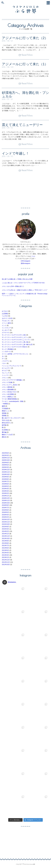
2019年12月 (6, 470)
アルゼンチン (6, 321)
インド (4, 325)
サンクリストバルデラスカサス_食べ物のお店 (17, 344)
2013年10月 (6, 538)
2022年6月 (5, 453)
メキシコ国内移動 (8, 390)
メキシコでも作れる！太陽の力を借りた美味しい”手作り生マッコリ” (25, 290)
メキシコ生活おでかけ (9, 392)
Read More (27, 55)
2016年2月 (5, 517)
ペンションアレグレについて (12, 366)
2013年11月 (6, 536)
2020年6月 (5, 463)
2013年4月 (5, 553)
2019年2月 (5, 493)
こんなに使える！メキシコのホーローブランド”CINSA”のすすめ (23, 283)
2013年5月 (5, 550)
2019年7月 (5, 481)
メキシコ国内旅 (7, 387)
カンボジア (6, 330)
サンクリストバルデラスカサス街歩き (14, 347)
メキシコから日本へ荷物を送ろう (13, 286)
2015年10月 (6, 524)
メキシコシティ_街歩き (10, 385)
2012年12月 (6, 560)
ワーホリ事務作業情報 (9, 399)
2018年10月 (6, 503)
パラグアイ (6, 361)
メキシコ (5, 378)
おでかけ (5, 311)
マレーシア (6, 373)
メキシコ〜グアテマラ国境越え (12, 380)
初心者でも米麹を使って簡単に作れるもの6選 (17, 279)
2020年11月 (6, 458)
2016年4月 (5, 515)
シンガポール (6, 352)
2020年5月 (5, 465)
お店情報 (5, 314)
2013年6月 (5, 548)
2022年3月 (5, 455)
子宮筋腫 (5, 409)
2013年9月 (5, 541)
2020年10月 (6, 460)
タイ (3, 356)
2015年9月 (5, 527)
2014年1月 (5, 534)
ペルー (4, 363)
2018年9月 (5, 505)
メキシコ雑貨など (8, 397)
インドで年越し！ (15, 153)
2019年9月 (5, 477)
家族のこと (6, 411)
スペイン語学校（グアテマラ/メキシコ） (15, 354)
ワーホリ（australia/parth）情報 (12, 401)
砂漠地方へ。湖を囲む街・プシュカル (25, 94)
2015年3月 (5, 529)
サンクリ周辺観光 (8, 349)
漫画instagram (25, 263)
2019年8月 (5, 479)
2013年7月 (5, 546)
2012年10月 (6, 565)
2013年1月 (5, 557)
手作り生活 (6, 420)
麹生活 (4, 437)
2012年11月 (6, 562)
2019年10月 (6, 474)
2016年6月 (5, 510)
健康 (3, 406)
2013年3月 (5, 555)
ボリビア (5, 371)
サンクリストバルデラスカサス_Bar (14, 335)
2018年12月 (6, 498)
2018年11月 (6, 500)
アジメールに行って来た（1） (25, 64)
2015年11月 (6, 522)
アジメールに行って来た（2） (25, 38)
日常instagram (25, 261)
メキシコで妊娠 (7, 382)
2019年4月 (5, 489)
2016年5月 (5, 512)
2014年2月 (5, 531)
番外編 (4, 432)
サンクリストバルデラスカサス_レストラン (16, 340)
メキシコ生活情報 (8, 394)
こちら (33, 256)
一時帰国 (5, 404)
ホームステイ (6, 368)
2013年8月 (5, 543)
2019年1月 (5, 496)
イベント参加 (6, 323)
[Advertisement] (17, 191)
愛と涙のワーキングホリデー (12, 418)
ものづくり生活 (7, 318)
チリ (3, 359)
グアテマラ (6, 333)
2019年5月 (5, 486)
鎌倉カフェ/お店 (7, 435)
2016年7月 (5, 508)
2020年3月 (5, 467)
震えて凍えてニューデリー (22, 125)
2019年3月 (5, 491)
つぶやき (5, 316)
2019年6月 (5, 484)
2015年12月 (6, 519)
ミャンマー (6, 375)
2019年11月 (6, 472)
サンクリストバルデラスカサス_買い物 (15, 342)
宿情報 (4, 413)
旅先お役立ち (6, 423)
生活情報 (5, 430)
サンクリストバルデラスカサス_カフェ (15, 337)
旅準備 (4, 425)
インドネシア (6, 328)
